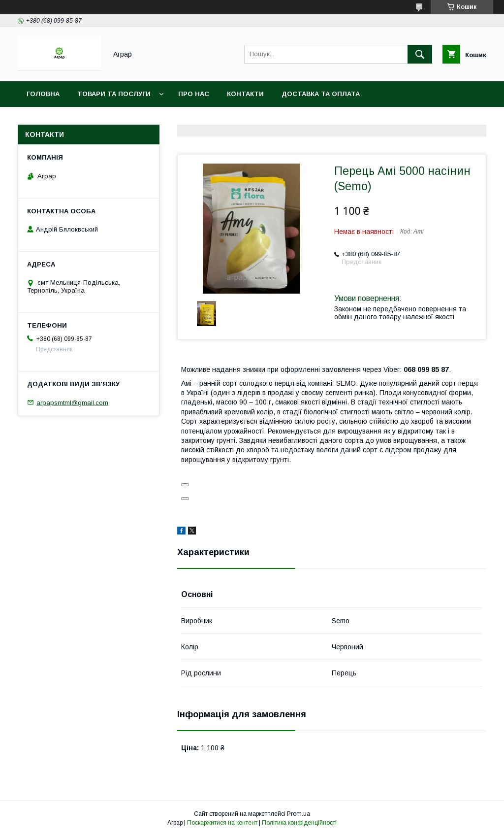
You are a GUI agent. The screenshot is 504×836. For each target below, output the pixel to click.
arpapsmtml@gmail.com (72, 402)
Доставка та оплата (321, 94)
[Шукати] (420, 54)
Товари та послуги (114, 94)
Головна (43, 94)
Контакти (245, 94)
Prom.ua (299, 814)
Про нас (194, 94)
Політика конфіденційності (299, 823)
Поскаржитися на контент (222, 823)
